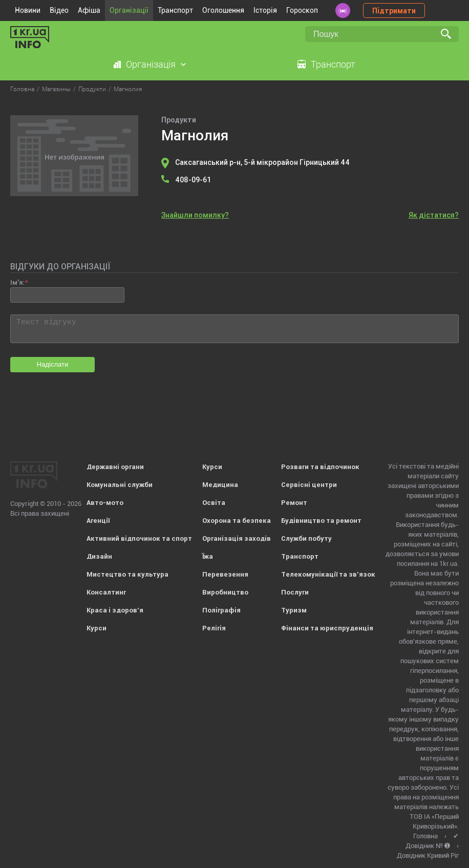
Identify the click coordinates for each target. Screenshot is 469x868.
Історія (265, 10)
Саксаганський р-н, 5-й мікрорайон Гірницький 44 (262, 162)
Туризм (294, 610)
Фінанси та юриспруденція (327, 628)
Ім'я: (17, 282)
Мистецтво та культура (127, 574)
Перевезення (225, 574)
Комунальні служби (120, 485)
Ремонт (294, 503)
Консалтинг (106, 592)
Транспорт (175, 10)
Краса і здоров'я (115, 610)
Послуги (295, 592)
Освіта (214, 503)
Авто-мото (105, 503)
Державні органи (115, 467)
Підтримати (394, 11)
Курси (97, 628)
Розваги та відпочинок (320, 467)
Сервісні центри (309, 485)
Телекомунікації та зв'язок (328, 574)
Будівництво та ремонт (321, 521)
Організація (151, 64)
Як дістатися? (434, 215)
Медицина (220, 485)
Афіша (89, 10)
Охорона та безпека (237, 521)
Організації (129, 10)
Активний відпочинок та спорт (139, 538)
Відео (59, 10)
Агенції (98, 521)
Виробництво (225, 592)
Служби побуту (306, 538)
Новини (28, 10)
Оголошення (223, 10)
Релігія (214, 628)
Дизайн (99, 556)
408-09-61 (193, 180)
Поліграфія (221, 610)
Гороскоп (302, 10)
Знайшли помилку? (195, 215)
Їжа (208, 556)
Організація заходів (237, 538)
